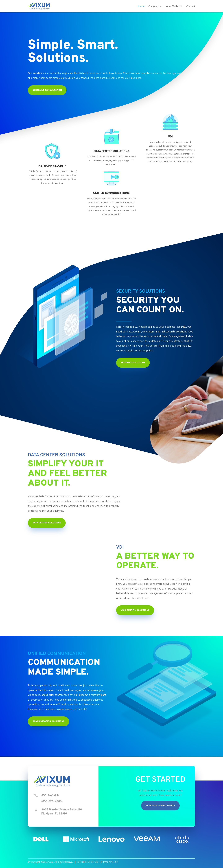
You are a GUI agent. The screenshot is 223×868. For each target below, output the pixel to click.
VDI (170, 137)
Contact (191, 6)
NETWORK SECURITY (53, 166)
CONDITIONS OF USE (87, 862)
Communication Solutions (48, 721)
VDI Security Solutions (135, 610)
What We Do (173, 6)
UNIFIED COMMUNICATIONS (111, 193)
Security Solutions (133, 363)
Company (154, 6)
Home (141, 6)
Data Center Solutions (47, 523)
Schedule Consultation (160, 806)
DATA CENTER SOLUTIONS (111, 151)
